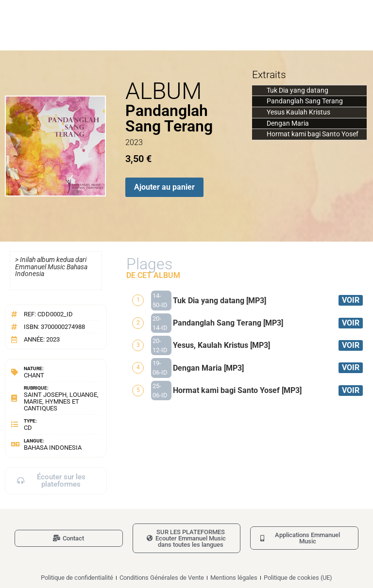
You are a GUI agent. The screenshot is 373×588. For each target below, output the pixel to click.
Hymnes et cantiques (51, 405)
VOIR (351, 300)
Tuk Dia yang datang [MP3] (220, 301)
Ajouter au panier (164, 187)
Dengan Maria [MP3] (208, 368)
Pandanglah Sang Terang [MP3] (228, 323)
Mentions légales (234, 578)
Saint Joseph (45, 395)
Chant (34, 375)
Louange (83, 395)
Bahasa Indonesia (53, 448)
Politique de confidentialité (77, 578)
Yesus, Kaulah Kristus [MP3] (221, 345)
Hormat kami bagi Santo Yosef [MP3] (237, 390)
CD (28, 428)
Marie (33, 401)
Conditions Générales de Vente (162, 578)
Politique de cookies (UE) (298, 578)
